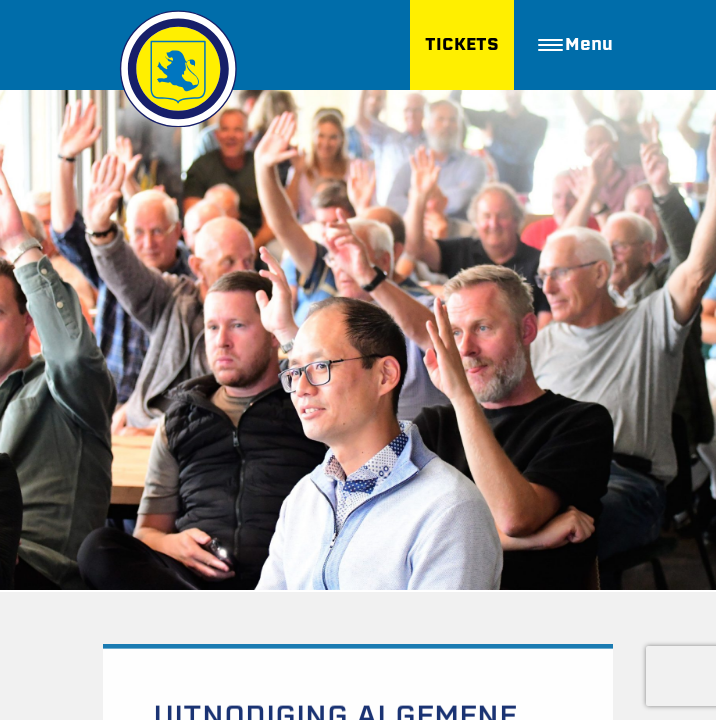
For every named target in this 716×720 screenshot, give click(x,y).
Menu (575, 44)
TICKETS (462, 44)
